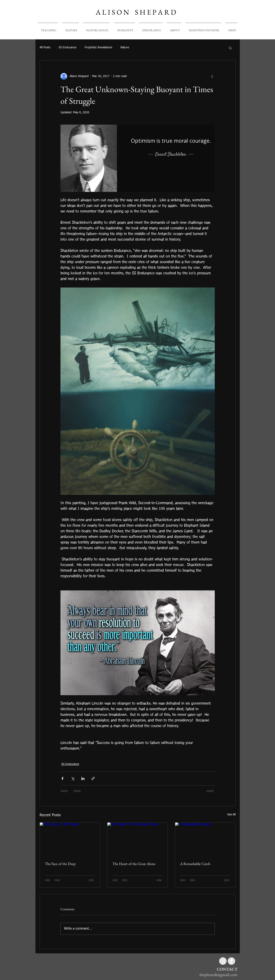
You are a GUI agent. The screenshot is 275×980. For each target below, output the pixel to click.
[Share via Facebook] (62, 778)
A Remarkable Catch (195, 864)
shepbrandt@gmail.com (218, 975)
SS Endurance (67, 47)
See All (231, 815)
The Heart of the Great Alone (134, 864)
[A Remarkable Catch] (205, 839)
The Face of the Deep (60, 864)
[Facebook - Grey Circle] (231, 961)
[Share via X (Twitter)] (73, 778)
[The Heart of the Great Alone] (137, 839)
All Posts (45, 47)
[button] (230, 48)
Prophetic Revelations (98, 47)
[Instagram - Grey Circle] (223, 961)
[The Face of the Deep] (70, 839)
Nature (125, 47)
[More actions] (212, 76)
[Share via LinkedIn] (83, 778)
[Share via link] (93, 778)
